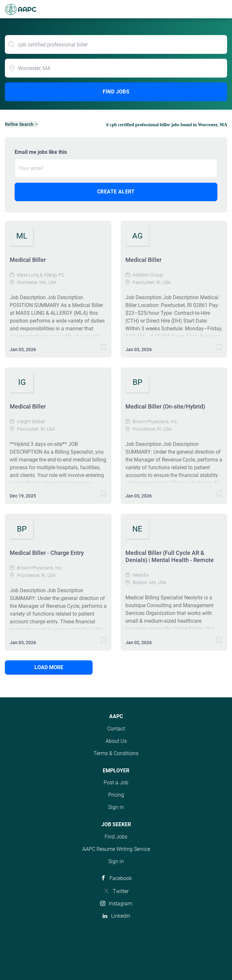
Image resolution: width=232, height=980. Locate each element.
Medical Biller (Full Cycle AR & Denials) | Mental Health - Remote (170, 556)
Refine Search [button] (19, 124)
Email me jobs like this (41, 152)
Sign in (116, 807)
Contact (116, 729)
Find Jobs (116, 92)
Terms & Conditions (116, 753)
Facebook (121, 878)
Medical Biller (28, 260)
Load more (49, 667)
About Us (116, 741)
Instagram (121, 904)
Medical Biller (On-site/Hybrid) (165, 406)
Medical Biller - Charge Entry (47, 553)
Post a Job (116, 783)
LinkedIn (121, 916)
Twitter (121, 891)
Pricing (116, 795)
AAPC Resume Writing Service (116, 849)
